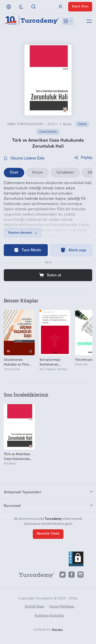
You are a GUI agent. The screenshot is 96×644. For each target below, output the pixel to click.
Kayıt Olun (80, 7)
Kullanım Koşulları (49, 616)
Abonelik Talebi (48, 534)
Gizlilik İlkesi (35, 607)
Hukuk (82, 124)
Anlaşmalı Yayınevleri (22, 492)
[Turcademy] (34, 576)
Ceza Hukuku (48, 132)
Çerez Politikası (62, 607)
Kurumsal (12, 505)
